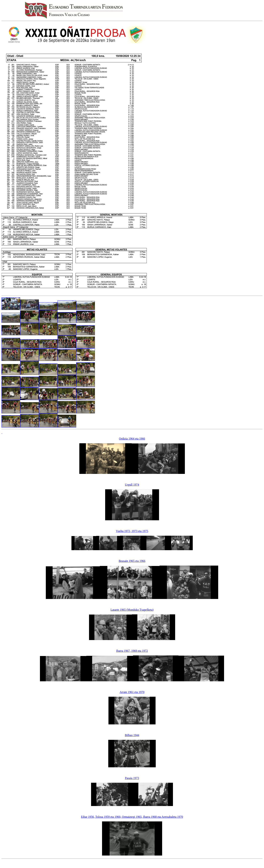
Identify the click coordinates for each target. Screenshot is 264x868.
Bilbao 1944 (132, 735)
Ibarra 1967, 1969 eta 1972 (132, 651)
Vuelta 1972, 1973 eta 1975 (132, 531)
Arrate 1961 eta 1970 (132, 692)
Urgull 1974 (132, 485)
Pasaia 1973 (132, 778)
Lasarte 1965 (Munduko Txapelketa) (132, 610)
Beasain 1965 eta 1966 (132, 561)
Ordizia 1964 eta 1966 (132, 439)
